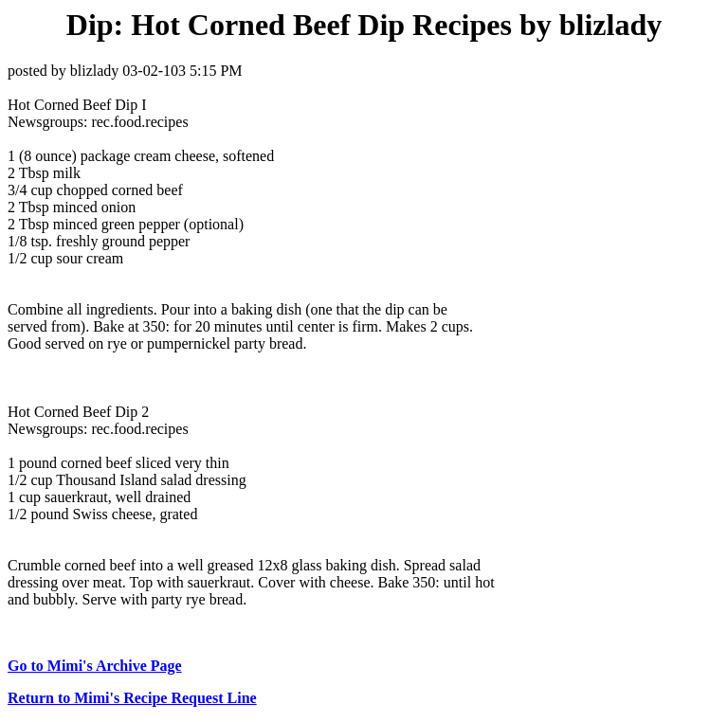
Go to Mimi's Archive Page (95, 666)
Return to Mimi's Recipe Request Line (132, 698)
